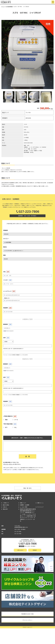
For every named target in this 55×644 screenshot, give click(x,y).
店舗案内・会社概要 (25, 505)
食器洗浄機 (30, 516)
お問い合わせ (20, 550)
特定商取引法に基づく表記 (28, 614)
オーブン (28, 518)
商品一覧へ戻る (28, 488)
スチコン (23, 518)
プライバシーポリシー (8, 464)
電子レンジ (25, 519)
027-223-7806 (28, 212)
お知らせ (5, 507)
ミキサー (32, 518)
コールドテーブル (30, 514)
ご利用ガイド (6, 503)
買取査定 (35, 550)
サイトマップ (40, 507)
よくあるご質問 (24, 507)
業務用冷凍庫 (31, 509)
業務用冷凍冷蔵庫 (24, 509)
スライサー (30, 519)
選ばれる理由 (6, 505)
